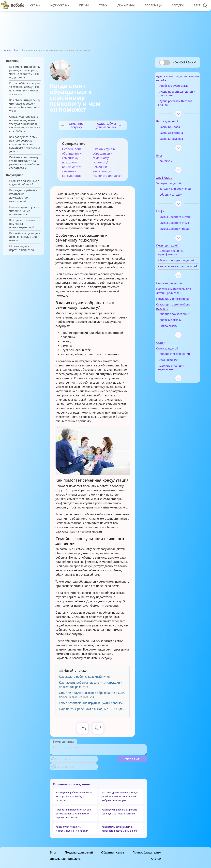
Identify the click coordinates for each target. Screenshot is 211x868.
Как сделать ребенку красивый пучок (85, 677)
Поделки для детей (79, 852)
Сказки (35, 6)
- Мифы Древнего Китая (180, 222)
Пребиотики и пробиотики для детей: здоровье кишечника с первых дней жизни (73, 814)
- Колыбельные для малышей (177, 281)
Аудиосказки (59, 6)
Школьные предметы (66, 859)
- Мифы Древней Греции (175, 236)
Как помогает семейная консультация (72, 171)
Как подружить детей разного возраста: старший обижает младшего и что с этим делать (24, 144)
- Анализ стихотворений (174, 372)
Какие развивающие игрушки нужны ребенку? (91, 703)
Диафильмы (125, 6)
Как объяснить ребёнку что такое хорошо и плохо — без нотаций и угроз (25, 105)
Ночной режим (184, 62)
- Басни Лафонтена (177, 135)
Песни (83, 6)
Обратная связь (113, 852)
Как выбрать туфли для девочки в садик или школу (25, 237)
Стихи (102, 6)
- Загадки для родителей (173, 192)
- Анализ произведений (180, 330)
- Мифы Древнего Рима (180, 228)
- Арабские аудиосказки (180, 87)
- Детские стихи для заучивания (177, 387)
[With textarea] (98, 749)
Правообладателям (147, 852)
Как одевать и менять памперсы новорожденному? (24, 224)
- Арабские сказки (176, 336)
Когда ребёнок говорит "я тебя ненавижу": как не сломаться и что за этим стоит (25, 89)
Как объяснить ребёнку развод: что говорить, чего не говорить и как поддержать (25, 72)
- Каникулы (171, 163)
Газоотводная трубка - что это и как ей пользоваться (24, 211)
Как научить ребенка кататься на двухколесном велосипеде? (23, 196)
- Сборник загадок (176, 200)
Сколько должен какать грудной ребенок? (25, 183)
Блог (195, 6)
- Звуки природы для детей (178, 271)
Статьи (156, 859)
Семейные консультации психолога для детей (107, 171)
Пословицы (152, 6)
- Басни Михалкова (177, 141)
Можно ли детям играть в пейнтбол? (22, 248)
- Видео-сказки (174, 342)
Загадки (176, 6)
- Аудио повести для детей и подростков (177, 95)
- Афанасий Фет (174, 379)
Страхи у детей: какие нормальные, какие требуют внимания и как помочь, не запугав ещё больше (25, 124)
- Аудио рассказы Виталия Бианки (175, 105)
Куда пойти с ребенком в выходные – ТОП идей (92, 709)
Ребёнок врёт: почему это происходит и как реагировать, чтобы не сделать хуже (24, 163)
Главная (7, 50)
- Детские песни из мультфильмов (176, 262)
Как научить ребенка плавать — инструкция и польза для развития (74, 796)
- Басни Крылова (175, 129)
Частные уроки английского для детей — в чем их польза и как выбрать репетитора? (120, 796)
